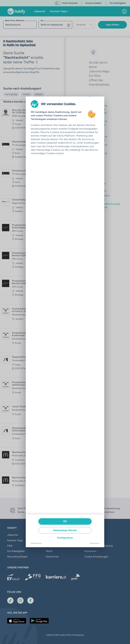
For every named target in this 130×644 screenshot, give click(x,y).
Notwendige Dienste (65, 530)
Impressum (95, 543)
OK (65, 521)
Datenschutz (36, 543)
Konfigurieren (65, 538)
